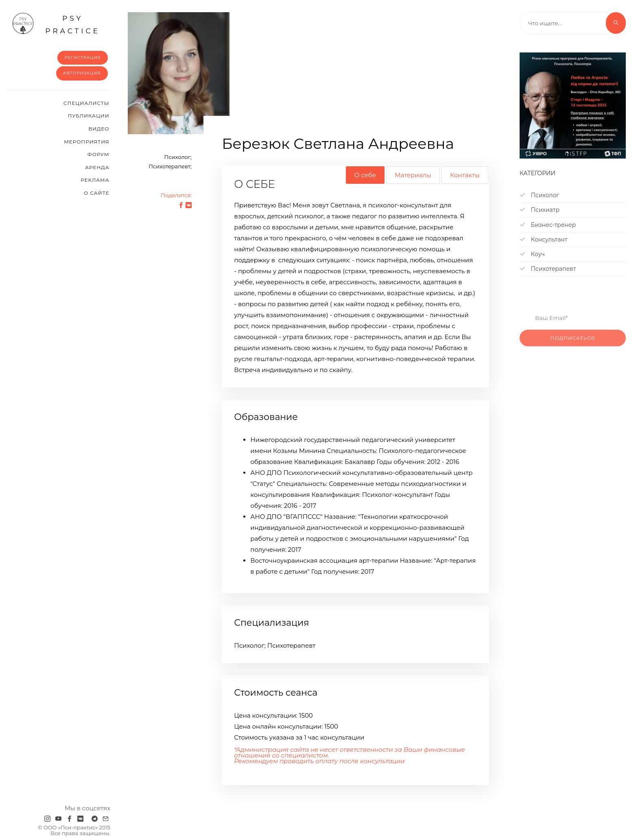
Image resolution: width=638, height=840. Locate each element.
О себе (365, 175)
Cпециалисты (86, 103)
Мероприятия (86, 142)
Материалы (413, 175)
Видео (99, 129)
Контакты (465, 175)
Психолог (539, 195)
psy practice (56, 24)
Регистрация (82, 58)
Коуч (532, 254)
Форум (98, 154)
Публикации (88, 116)
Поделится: (176, 195)
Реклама (95, 180)
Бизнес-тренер (548, 225)
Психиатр (540, 210)
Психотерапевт (548, 269)
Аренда (97, 167)
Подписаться (573, 348)
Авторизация (82, 73)
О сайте (97, 193)
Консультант (544, 239)
